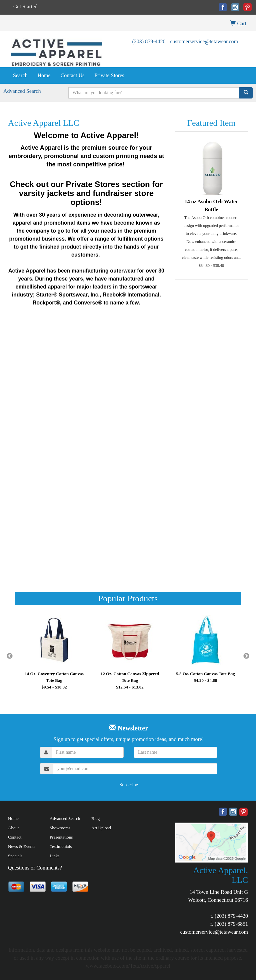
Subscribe (128, 785)
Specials (15, 856)
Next (246, 656)
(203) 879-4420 (149, 41)
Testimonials (61, 846)
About (13, 828)
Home (44, 75)
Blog (95, 818)
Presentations (61, 837)
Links (55, 856)
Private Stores (109, 75)
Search (20, 75)
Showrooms (60, 828)
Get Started (25, 6)
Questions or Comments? (35, 868)
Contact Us (73, 75)
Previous (10, 656)
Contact (15, 837)
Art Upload (101, 828)
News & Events (22, 846)
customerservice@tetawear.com (204, 41)
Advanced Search (22, 91)
